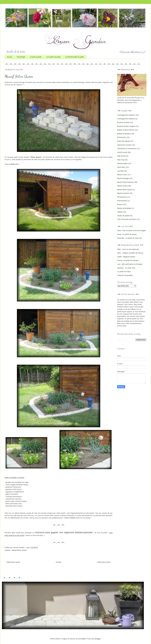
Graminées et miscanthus (127, 149)
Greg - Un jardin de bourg (127, 234)
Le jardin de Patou (124, 272)
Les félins (121, 171)
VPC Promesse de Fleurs (127, 219)
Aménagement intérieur (126, 119)
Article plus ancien (104, 562)
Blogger (98, 639)
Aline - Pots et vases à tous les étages (131, 231)
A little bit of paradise (125, 275)
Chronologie (21, 57)
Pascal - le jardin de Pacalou (128, 260)
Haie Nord (121, 156)
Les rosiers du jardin (53, 57)
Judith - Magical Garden (126, 257)
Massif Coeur (122, 175)
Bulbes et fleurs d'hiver (126, 130)
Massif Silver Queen (19, 550)
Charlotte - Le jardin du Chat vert (129, 238)
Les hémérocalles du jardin (75, 57)
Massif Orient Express (125, 182)
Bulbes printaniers (124, 134)
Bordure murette (123, 122)
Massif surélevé (123, 193)
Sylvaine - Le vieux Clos (126, 268)
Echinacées (122, 137)
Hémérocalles (122, 164)
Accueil (9, 57)
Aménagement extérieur (126, 115)
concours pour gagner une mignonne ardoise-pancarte (64, 532)
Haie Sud (121, 160)
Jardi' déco (121, 167)
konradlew (82, 639)
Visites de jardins (124, 216)
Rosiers (120, 204)
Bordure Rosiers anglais (126, 126)
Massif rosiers (122, 186)
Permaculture (122, 201)
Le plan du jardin (36, 57)
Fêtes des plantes (124, 141)
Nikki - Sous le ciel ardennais (128, 249)
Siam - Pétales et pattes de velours (130, 253)
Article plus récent (13, 562)
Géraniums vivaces (124, 145)
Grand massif (122, 152)
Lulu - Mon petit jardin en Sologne (130, 264)
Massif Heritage (123, 178)
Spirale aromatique (124, 208)
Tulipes (120, 212)
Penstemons (122, 197)
